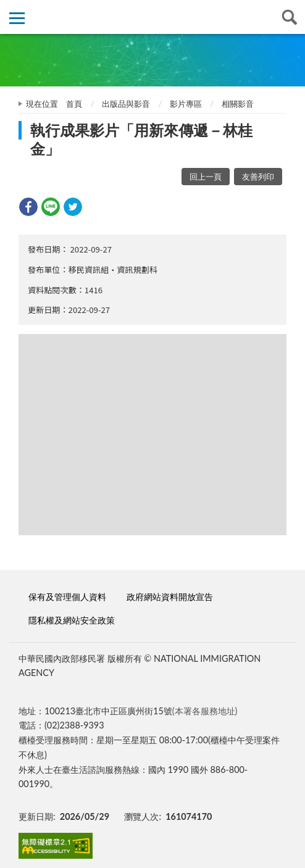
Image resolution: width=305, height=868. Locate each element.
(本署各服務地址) (205, 711)
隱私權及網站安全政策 (72, 620)
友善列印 (258, 177)
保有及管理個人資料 (67, 597)
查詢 (288, 17)
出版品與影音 (126, 104)
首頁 (74, 104)
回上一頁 (206, 177)
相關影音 (238, 104)
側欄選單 (17, 18)
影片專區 (186, 104)
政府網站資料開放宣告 (170, 597)
